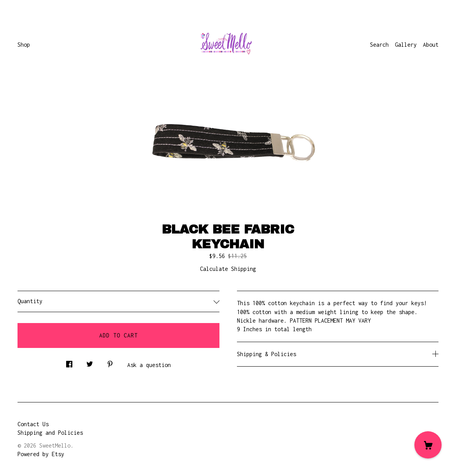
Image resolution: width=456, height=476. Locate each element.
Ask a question (149, 365)
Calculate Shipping (228, 269)
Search (379, 45)
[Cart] (428, 445)
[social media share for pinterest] (110, 362)
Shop (24, 45)
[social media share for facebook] (69, 362)
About (431, 45)
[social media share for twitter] (90, 362)
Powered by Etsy (41, 454)
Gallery (406, 45)
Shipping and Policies (50, 433)
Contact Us (33, 424)
